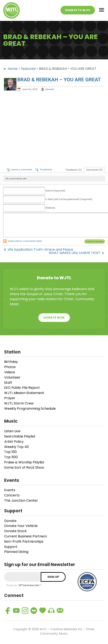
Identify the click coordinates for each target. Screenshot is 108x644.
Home (13, 69)
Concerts (12, 495)
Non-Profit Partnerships (24, 541)
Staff (8, 383)
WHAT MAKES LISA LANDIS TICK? (75, 253)
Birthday (11, 362)
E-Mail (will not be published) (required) (69, 199)
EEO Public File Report (22, 388)
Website (50, 208)
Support (11, 547)
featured (28, 69)
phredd (50, 89)
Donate (10, 521)
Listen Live (12, 431)
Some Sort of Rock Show (24, 467)
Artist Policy (14, 442)
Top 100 (10, 452)
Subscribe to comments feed (25, 241)
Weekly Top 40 (16, 447)
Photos (10, 367)
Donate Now (54, 318)
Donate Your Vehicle (21, 526)
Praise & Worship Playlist (24, 462)
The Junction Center (21, 501)
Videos (10, 372)
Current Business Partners (26, 536)
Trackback (46, 170)
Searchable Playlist (20, 436)
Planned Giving (16, 552)
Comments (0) (94, 170)
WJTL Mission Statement (24, 393)
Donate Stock (15, 531)
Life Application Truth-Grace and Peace (40, 250)
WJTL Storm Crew (19, 403)
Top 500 (11, 457)
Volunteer (12, 377)
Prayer (10, 398)
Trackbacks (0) (74, 170)
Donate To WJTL (78, 10)
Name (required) (55, 191)
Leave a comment (21, 170)
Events (10, 490)
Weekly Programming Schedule (30, 409)
